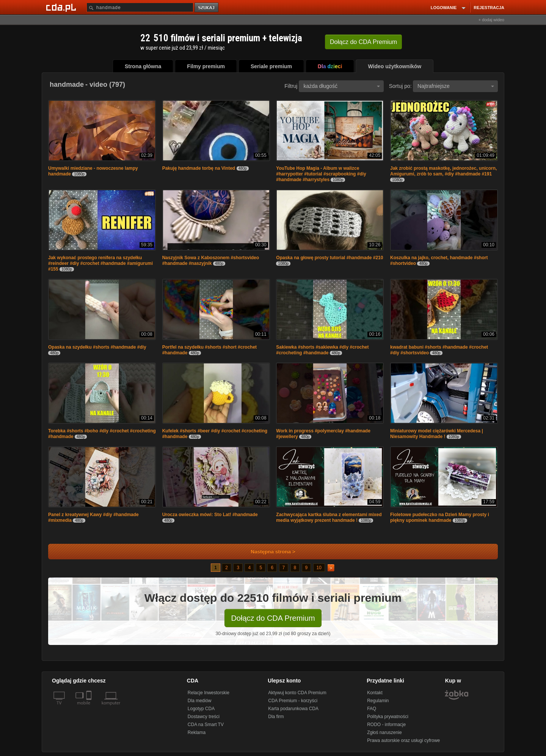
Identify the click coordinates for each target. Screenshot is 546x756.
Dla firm (276, 717)
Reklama (197, 733)
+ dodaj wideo (491, 20)
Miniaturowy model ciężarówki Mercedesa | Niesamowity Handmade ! (437, 434)
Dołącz (363, 42)
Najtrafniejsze (456, 86)
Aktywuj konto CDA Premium (297, 693)
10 (319, 568)
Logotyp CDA (201, 709)
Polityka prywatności (388, 717)
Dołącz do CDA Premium (273, 618)
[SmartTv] (90, 707)
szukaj (207, 8)
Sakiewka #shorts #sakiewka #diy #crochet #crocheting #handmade (322, 350)
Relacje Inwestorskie (209, 693)
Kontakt (375, 693)
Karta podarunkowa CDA (293, 709)
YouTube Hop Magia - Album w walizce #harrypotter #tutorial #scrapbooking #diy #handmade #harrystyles (321, 174)
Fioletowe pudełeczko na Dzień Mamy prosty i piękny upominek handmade (440, 517)
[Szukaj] (140, 7)
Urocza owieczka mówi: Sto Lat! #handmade (210, 515)
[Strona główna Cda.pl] (62, 7)
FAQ (372, 709)
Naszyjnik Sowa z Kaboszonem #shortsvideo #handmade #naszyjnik (211, 261)
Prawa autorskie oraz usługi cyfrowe (403, 740)
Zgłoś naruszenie (384, 733)
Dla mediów (200, 701)
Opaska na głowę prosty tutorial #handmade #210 (329, 258)
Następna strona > (268, 552)
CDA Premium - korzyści (293, 701)
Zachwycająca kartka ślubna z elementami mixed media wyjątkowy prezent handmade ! (329, 517)
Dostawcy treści (204, 717)
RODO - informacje (386, 725)
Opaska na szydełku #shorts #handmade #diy (97, 347)
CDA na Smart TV (206, 725)
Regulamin (378, 701)
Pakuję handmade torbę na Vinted (199, 168)
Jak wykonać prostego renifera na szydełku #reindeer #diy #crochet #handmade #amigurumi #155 (100, 263)
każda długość (342, 86)
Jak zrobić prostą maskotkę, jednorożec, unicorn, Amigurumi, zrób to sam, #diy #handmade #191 (443, 171)
